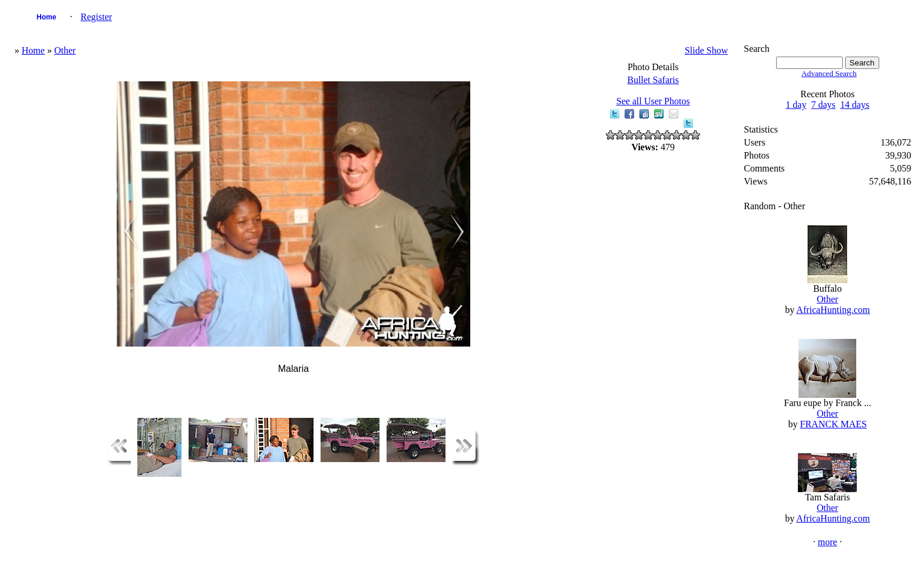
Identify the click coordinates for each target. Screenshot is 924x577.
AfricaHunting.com (833, 310)
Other (65, 50)
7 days (823, 105)
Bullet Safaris (653, 80)
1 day (796, 105)
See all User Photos (653, 101)
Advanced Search (829, 73)
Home (46, 17)
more (828, 542)
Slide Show (706, 50)
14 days (855, 105)
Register (96, 17)
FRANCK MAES (834, 424)
